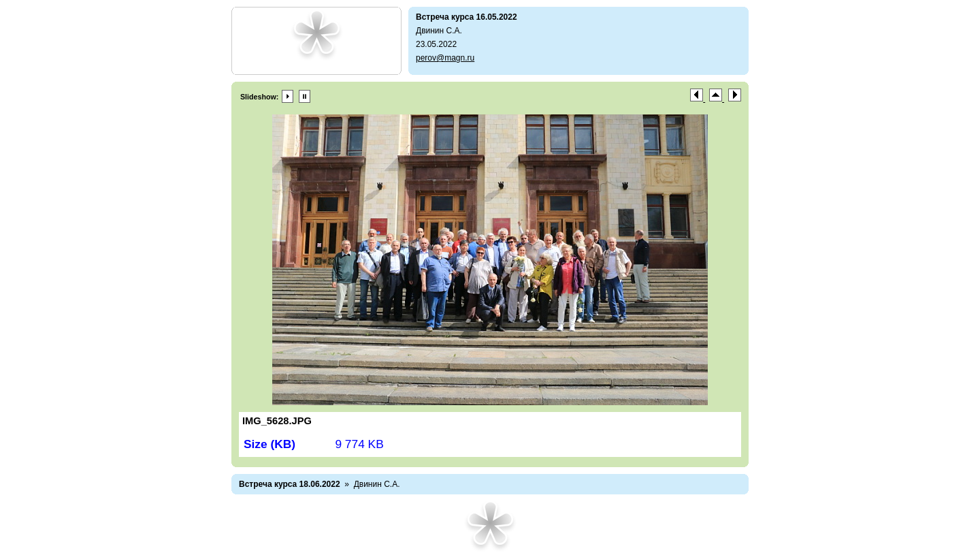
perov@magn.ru (445, 58)
